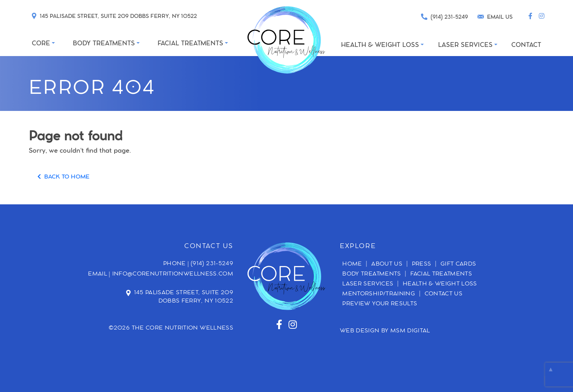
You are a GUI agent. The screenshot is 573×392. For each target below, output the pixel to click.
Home (352, 264)
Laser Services (368, 284)
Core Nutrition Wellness (189, 328)
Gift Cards (458, 264)
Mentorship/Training (379, 294)
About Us (387, 264)
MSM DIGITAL (410, 331)
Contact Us (444, 294)
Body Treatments (371, 274)
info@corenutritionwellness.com (173, 274)
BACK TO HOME (63, 177)
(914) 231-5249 (212, 264)
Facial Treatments (441, 274)
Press (422, 264)
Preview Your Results (380, 304)
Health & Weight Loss (440, 284)
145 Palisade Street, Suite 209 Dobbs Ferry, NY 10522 (184, 297)
